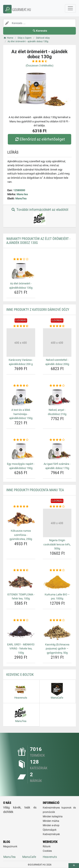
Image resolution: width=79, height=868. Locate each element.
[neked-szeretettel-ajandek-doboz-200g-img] (57, 343)
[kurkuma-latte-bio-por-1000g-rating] (57, 570)
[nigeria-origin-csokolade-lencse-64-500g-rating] (57, 507)
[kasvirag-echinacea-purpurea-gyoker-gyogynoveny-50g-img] (57, 632)
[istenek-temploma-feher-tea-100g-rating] (21, 570)
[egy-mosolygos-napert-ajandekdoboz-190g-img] (21, 451)
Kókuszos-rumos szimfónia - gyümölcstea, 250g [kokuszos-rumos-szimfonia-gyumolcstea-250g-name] (21, 535)
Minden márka (51, 821)
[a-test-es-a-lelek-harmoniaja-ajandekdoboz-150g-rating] (21, 386)
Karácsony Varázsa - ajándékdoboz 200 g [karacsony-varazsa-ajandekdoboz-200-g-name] (21, 362)
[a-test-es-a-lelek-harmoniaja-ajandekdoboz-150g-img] (21, 397)
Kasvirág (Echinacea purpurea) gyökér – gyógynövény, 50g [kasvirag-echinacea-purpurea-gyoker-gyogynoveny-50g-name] (57, 649)
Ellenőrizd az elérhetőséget (39, 139)
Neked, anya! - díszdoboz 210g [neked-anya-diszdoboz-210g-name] (57, 412)
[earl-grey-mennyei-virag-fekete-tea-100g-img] (21, 632)
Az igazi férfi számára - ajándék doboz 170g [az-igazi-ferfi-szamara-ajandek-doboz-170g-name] (57, 466)
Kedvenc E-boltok (20, 675)
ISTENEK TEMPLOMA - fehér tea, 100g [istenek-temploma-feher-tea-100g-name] (21, 597)
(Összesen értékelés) (40, 66)
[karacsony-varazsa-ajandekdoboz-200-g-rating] (21, 326)
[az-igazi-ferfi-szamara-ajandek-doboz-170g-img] (57, 451)
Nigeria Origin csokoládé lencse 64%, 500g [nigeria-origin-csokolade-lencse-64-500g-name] (57, 544)
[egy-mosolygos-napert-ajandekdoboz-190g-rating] (21, 440)
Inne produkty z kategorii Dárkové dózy (38, 310)
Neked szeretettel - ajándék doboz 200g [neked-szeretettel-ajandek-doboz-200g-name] (57, 362)
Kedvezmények (51, 834)
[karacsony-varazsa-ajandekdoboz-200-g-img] (21, 343)
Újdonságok (50, 830)
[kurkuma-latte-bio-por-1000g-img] (57, 582)
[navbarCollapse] (70, 8)
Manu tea (22, 194)
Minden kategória (53, 817)
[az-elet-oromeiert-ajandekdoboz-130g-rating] (21, 259)
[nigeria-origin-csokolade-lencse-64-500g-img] (57, 523)
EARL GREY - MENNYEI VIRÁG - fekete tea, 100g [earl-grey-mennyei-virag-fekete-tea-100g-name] (21, 649)
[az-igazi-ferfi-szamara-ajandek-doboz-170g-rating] (57, 440)
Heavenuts (50, 857)
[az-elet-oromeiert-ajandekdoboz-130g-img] (21, 271)
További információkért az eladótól (39, 216)
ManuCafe (29, 857)
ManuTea (21, 198)
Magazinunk (10, 846)
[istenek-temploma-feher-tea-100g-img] (21, 582)
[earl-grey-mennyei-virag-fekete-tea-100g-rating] (21, 620)
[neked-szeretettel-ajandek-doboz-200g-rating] (57, 326)
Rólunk (47, 846)
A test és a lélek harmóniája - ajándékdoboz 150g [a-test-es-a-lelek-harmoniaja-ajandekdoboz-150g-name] (21, 414)
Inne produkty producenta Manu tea (35, 490)
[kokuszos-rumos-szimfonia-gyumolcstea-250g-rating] (21, 507)
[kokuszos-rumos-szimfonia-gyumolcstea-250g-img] (21, 518)
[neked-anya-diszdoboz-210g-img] (57, 397)
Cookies (47, 851)
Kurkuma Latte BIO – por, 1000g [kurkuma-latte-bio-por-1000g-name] (57, 597)
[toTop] (74, 866)
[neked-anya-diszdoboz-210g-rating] (57, 386)
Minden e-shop (51, 825)
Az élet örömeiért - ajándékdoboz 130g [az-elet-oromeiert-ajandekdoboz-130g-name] (21, 286)
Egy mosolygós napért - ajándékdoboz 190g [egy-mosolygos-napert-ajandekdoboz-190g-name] (21, 466)
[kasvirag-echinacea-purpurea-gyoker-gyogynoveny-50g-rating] (57, 620)
